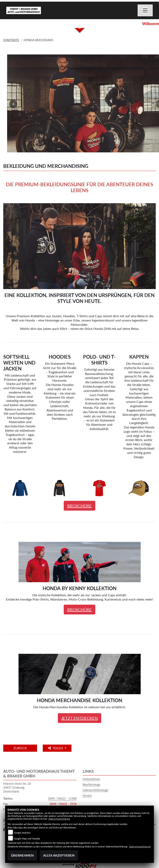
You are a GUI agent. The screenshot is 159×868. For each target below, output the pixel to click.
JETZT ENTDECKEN (79, 718)
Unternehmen (91, 779)
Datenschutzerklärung (59, 819)
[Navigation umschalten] (145, 10)
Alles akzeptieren (59, 855)
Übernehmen (22, 855)
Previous (13, 104)
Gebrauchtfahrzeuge (95, 790)
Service (87, 795)
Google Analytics (22, 833)
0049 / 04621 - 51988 (62, 799)
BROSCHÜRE (79, 506)
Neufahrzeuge (91, 784)
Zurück (20, 748)
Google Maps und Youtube (27, 839)
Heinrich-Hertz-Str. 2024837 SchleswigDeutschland (17, 787)
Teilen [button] (56, 748)
